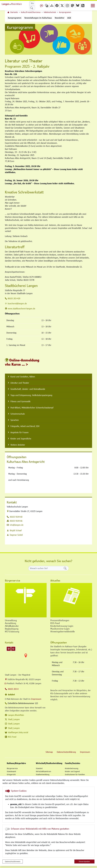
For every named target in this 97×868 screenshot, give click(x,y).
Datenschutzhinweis (13, 861)
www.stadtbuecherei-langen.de (21, 308)
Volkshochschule (50, 12)
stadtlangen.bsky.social (18, 732)
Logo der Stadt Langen (15, 4)
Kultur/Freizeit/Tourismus (31, 12)
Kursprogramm (65, 12)
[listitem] (48, 377)
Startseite (14, 12)
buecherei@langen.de (17, 303)
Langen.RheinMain (16, 715)
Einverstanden (84, 861)
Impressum (36, 699)
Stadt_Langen (14, 719)
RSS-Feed (12, 737)
